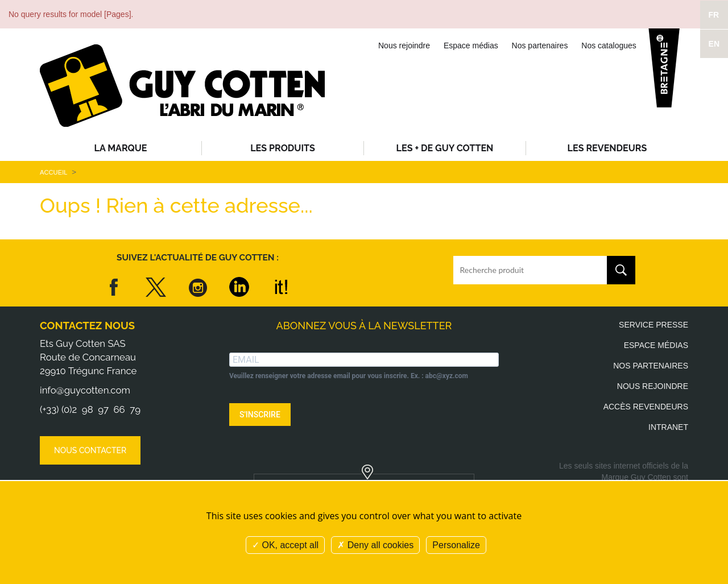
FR (714, 15)
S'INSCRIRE (260, 415)
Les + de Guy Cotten (445, 148)
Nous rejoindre (404, 45)
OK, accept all (285, 545)
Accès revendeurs (646, 407)
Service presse (653, 325)
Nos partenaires (540, 45)
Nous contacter (90, 450)
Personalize (456, 545)
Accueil (53, 172)
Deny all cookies (375, 545)
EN (714, 44)
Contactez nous (87, 326)
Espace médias (471, 45)
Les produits (283, 148)
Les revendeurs (607, 148)
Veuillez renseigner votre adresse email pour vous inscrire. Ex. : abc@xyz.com (349, 376)
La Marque (121, 148)
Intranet (668, 427)
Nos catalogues (609, 45)
